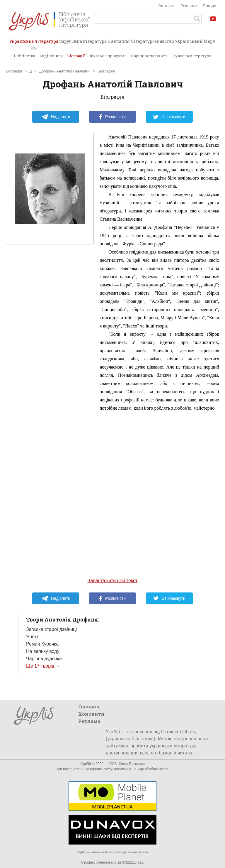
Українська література (34, 43)
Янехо (33, 637)
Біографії (76, 56)
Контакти (166, 6)
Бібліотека (24, 56)
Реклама (189, 6)
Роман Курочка (42, 644)
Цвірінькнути (169, 117)
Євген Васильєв (132, 764)
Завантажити (215, 72)
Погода (209, 6)
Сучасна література (192, 56)
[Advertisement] (50, 362)
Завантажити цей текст (113, 581)
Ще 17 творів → (43, 666)
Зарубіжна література (83, 41)
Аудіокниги (51, 56)
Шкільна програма (108, 56)
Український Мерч (195, 41)
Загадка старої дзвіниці (51, 629)
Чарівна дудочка (44, 659)
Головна (89, 706)
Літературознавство (152, 41)
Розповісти (112, 117)
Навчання (119, 41)
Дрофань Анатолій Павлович (65, 71)
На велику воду (43, 651)
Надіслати (56, 117)
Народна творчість (150, 56)
